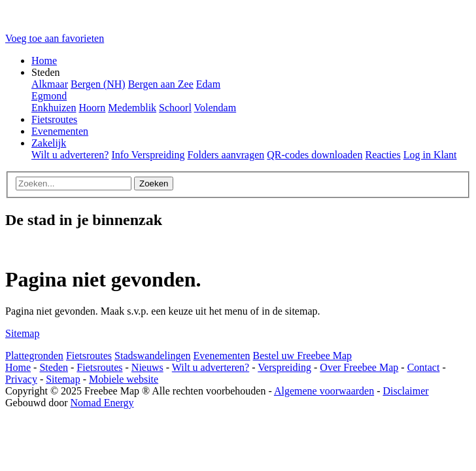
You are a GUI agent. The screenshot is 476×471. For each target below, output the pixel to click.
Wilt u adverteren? (70, 155)
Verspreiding (284, 367)
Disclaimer (405, 391)
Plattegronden (34, 356)
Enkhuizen (54, 108)
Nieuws (147, 367)
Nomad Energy (102, 403)
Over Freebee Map (359, 367)
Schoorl (175, 108)
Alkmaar (50, 84)
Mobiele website (124, 379)
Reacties (382, 155)
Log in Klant (430, 155)
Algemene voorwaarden (324, 391)
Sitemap (22, 333)
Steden (54, 367)
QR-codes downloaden (314, 155)
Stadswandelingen (152, 356)
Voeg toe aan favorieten (55, 38)
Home (44, 61)
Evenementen (60, 131)
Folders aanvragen (226, 155)
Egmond (49, 96)
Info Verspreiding (148, 155)
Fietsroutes (54, 119)
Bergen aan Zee (161, 84)
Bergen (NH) (98, 84)
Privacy (21, 379)
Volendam (215, 108)
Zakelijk (49, 143)
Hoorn (92, 108)
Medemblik (132, 108)
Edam (208, 84)
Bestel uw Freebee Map (303, 356)
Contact (424, 367)
